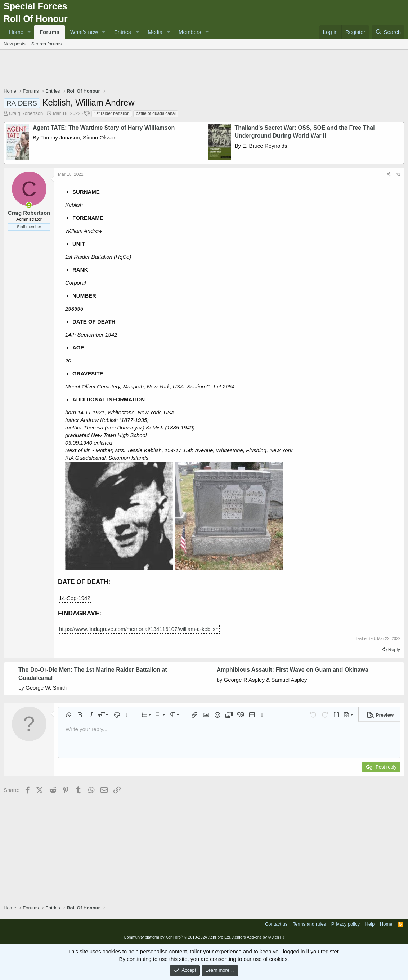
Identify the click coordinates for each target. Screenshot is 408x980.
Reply (394, 649)
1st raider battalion (112, 113)
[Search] (388, 32)
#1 (398, 174)
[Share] (389, 175)
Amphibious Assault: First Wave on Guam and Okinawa (293, 670)
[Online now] (29, 205)
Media (155, 32)
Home (16, 32)
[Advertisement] (204, 70)
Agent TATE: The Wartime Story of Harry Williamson (104, 128)
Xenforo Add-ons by (258, 937)
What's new (84, 32)
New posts (15, 44)
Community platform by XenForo (177, 937)
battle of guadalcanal (156, 113)
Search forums (47, 44)
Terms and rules (309, 924)
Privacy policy (346, 924)
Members (190, 32)
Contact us (276, 924)
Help (370, 924)
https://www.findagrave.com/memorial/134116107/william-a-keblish (139, 629)
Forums (50, 32)
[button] (29, 32)
